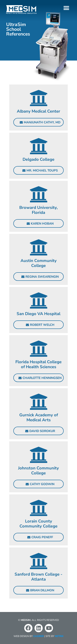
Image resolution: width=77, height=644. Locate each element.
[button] (66, 8)
